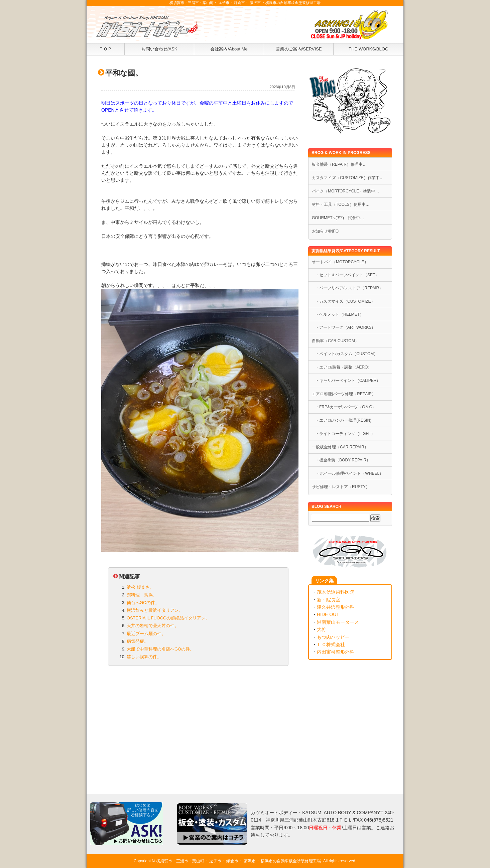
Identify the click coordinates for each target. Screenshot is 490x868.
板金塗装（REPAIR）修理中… (339, 164)
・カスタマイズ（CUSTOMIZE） (345, 301)
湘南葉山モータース (338, 622)
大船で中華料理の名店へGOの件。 (160, 649)
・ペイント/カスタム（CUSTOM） (346, 354)
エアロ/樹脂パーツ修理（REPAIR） (344, 394)
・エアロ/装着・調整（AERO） (343, 367)
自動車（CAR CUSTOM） (335, 341)
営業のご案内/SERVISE (299, 49)
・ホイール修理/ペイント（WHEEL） (348, 473)
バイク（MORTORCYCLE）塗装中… (345, 191)
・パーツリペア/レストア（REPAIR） (349, 288)
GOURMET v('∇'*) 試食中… (338, 218)
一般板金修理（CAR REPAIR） (340, 447)
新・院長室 (329, 600)
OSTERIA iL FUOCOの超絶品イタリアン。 (168, 618)
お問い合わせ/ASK (159, 49)
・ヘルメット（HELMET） (339, 314)
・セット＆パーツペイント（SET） (347, 275)
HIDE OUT (328, 614)
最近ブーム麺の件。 (146, 634)
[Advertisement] (198, 724)
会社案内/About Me (229, 49)
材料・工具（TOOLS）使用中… (341, 204)
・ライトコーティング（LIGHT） (345, 434)
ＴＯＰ (105, 49)
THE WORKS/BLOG (369, 49)
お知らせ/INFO (325, 231)
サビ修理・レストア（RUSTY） (341, 487)
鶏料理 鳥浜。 (142, 595)
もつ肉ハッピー (333, 637)
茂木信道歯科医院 (336, 592)
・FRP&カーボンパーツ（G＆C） (346, 407)
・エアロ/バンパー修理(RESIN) (343, 420)
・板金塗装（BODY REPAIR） (343, 460)
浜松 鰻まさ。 (140, 587)
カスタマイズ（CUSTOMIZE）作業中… (348, 178)
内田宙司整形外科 (336, 652)
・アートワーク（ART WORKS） (345, 327)
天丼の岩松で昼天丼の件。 (153, 626)
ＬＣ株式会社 (331, 644)
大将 (322, 629)
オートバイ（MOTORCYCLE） (340, 262)
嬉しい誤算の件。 (144, 657)
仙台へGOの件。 (143, 603)
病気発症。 (138, 641)
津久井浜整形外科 (336, 607)
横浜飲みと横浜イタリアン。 (155, 610)
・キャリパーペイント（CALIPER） (348, 381)
